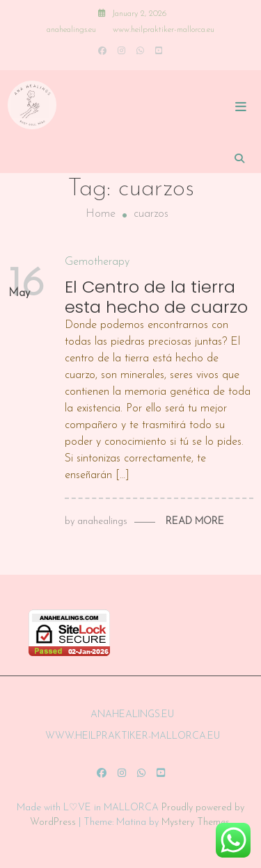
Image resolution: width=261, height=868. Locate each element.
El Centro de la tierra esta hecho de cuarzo (156, 297)
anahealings (102, 522)
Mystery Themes (196, 822)
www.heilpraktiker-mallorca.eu (164, 30)
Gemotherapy (97, 262)
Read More (195, 522)
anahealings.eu (71, 30)
